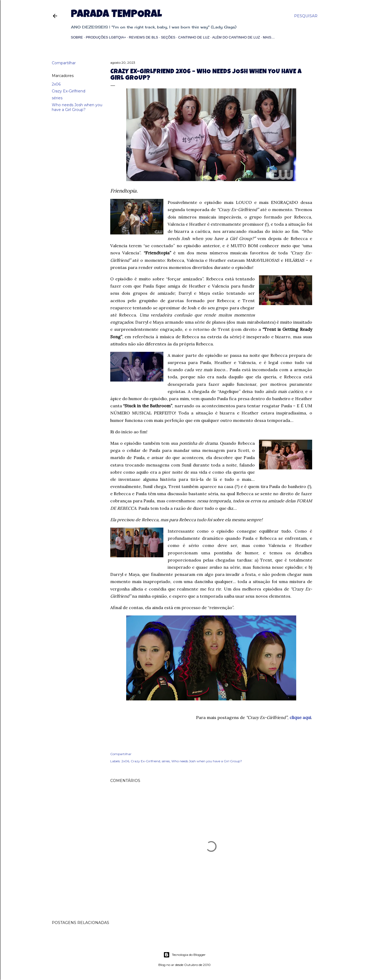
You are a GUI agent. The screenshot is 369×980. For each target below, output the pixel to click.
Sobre (77, 37)
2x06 (56, 84)
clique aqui (300, 717)
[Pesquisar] (306, 16)
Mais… (269, 37)
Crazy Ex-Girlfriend (69, 91)
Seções (168, 37)
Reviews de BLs (143, 37)
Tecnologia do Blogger (184, 955)
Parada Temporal (116, 15)
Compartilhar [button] (64, 63)
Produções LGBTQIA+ (106, 37)
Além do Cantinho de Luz (236, 37)
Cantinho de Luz (194, 37)
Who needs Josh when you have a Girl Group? (77, 107)
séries (57, 98)
